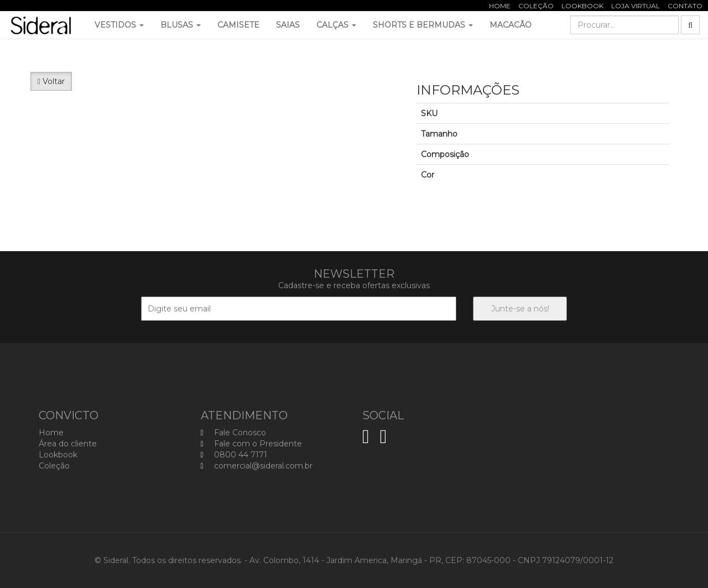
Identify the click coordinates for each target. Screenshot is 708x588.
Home (500, 6)
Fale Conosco (233, 433)
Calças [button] (336, 25)
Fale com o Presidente (251, 444)
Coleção (536, 6)
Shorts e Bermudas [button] (423, 25)
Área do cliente (68, 444)
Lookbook (582, 6)
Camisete (238, 25)
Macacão (511, 25)
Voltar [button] (51, 81)
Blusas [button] (181, 25)
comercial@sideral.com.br (257, 466)
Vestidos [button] (119, 25)
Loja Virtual (636, 6)
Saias (288, 25)
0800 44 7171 (234, 455)
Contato (685, 6)
